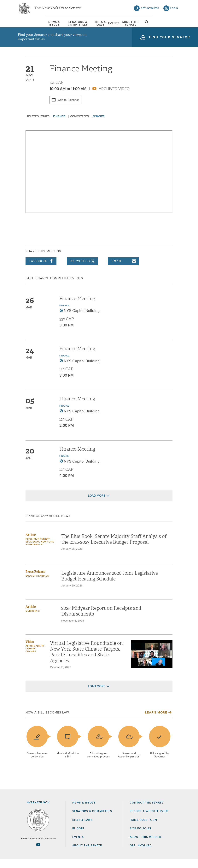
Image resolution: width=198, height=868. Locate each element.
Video (30, 651)
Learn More (156, 721)
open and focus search (174, 26)
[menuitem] (29, 25)
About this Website (146, 846)
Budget (78, 837)
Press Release (35, 581)
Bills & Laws (102, 25)
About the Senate (87, 854)
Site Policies (140, 837)
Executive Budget (38, 548)
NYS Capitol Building (82, 320)
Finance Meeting (77, 307)
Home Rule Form (144, 829)
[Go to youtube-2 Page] (38, 853)
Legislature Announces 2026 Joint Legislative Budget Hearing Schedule (110, 585)
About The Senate (149, 25)
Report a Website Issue (149, 820)
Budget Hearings (37, 585)
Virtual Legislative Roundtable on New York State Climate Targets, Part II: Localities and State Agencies (86, 661)
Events (123, 25)
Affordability (35, 655)
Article (31, 544)
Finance (59, 125)
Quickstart (33, 620)
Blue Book (32, 551)
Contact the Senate (147, 812)
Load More (97, 505)
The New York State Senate (57, 10)
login (174, 10)
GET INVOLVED (141, 854)
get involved (150, 10)
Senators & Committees (66, 25)
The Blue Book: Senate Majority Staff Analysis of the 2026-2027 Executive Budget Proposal (114, 548)
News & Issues (29, 25)
